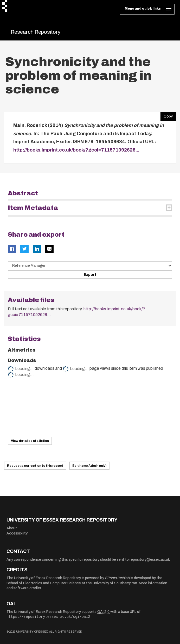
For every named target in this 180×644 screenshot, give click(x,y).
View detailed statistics (30, 441)
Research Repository (36, 32)
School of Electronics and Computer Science (44, 583)
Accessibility (17, 533)
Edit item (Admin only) (89, 466)
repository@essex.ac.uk (150, 560)
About (12, 528)
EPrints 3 (112, 578)
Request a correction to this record (35, 466)
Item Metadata (33, 208)
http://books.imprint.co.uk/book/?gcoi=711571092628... (76, 150)
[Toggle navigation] (147, 9)
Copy (166, 115)
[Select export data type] (90, 266)
